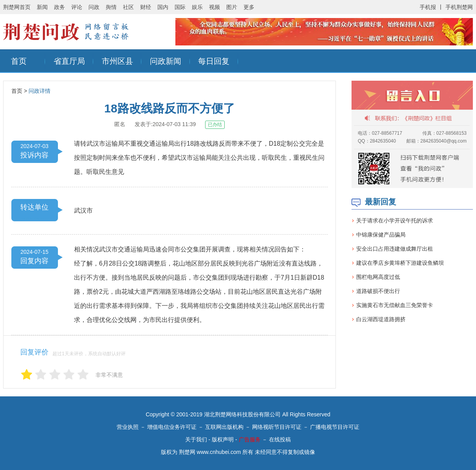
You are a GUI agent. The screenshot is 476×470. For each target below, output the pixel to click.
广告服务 (250, 439)
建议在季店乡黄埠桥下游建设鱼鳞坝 (400, 263)
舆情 (111, 7)
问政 (94, 7)
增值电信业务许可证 (172, 427)
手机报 (428, 7)
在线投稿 (280, 439)
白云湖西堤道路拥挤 (381, 319)
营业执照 (128, 427)
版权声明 (223, 439)
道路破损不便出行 (378, 291)
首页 (19, 61)
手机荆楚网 (459, 7)
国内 (163, 7)
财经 (146, 7)
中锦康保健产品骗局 (381, 235)
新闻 (42, 7)
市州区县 (117, 61)
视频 (215, 7)
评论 (77, 7)
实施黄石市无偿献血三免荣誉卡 (395, 305)
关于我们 (196, 439)
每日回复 (214, 61)
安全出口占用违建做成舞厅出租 (395, 249)
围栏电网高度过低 (378, 277)
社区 (128, 7)
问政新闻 (166, 61)
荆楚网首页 (17, 7)
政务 (59, 7)
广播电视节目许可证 (335, 427)
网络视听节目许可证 (277, 427)
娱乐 (197, 7)
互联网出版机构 (224, 427)
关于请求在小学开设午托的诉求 (395, 221)
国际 (180, 7)
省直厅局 (69, 61)
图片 (232, 7)
